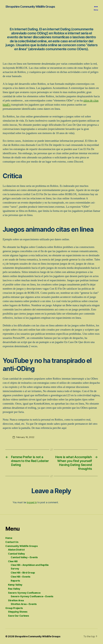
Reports (15, 581)
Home (9, 538)
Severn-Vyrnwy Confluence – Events (32, 596)
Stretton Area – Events (24, 604)
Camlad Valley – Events (24, 557)
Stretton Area (16, 600)
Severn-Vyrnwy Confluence (24, 593)
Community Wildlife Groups (21, 546)
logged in (32, 502)
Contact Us (12, 542)
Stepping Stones (18, 612)
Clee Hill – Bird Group (23, 573)
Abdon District (16, 550)
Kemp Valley (15, 585)
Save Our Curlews (19, 616)
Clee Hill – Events (21, 577)
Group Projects (14, 608)
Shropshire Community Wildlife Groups (30, 7)
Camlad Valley (16, 554)
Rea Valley (14, 589)
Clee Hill (13, 561)
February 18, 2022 (25, 437)
